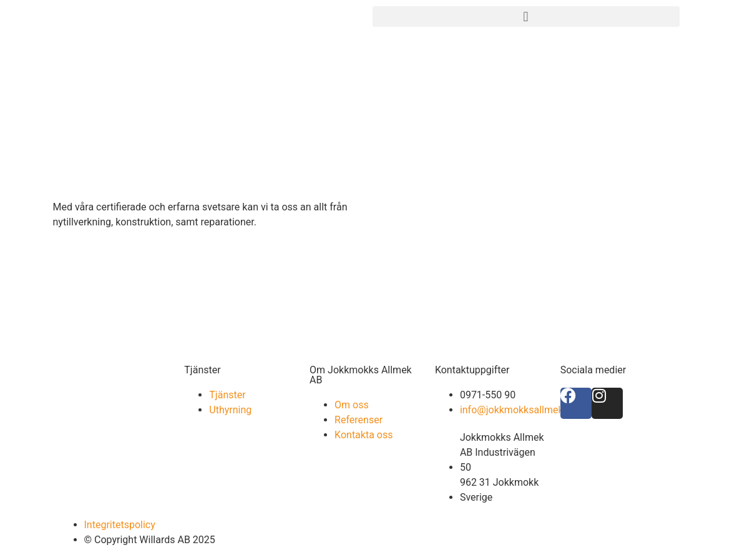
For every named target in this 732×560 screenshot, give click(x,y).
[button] (526, 17)
